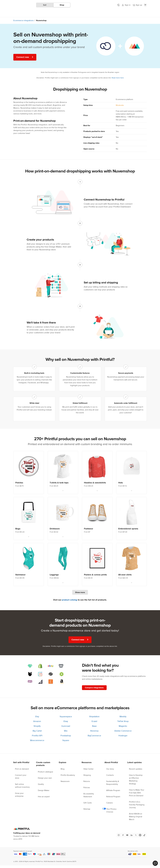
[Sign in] (126, 5)
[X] (136, 838)
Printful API (37, 738)
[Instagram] (119, 838)
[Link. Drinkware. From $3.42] (63, 521)
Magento (123, 729)
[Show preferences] (119, 5)
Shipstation (94, 719)
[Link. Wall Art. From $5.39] (97, 567)
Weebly (123, 719)
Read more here (118, 80)
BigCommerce (94, 738)
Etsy (37, 719)
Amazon (37, 724)
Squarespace (66, 719)
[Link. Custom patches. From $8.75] (29, 475)
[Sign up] (137, 5)
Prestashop (66, 738)
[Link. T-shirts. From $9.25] (63, 475)
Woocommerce (37, 743)
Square (66, 743)
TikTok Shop (123, 724)
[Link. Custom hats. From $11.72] (132, 475)
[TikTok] (144, 838)
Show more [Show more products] (80, 595)
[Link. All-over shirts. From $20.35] (132, 567)
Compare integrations (94, 690)
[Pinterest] (140, 838)
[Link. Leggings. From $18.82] (63, 567)
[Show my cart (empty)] (145, 5)
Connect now (25, 60)
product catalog (70, 602)
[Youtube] (127, 838)
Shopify (37, 729)
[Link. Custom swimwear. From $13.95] (29, 567)
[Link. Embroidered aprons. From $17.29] (132, 521)
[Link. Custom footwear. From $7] (97, 521)
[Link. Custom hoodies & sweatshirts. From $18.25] (97, 475)
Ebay (66, 724)
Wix (66, 733)
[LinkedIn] (132, 838)
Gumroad (66, 729)
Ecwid (94, 724)
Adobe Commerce (123, 733)
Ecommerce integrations (23, 23)
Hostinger (123, 738)
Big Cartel (37, 733)
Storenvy (94, 733)
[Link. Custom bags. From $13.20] (29, 521)
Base (94, 729)
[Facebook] (123, 838)
